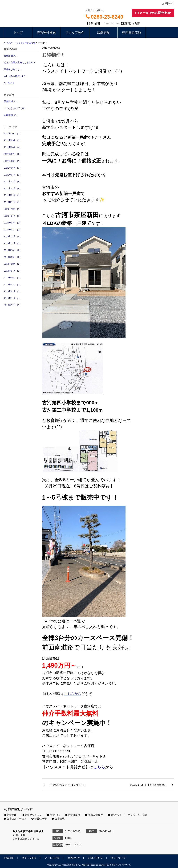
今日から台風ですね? (15, 76)
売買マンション (32, 815)
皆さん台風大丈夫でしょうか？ (20, 62)
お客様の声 (74, 858)
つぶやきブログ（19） (15, 108)
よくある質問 (52, 858)
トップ (18, 32)
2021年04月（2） (13, 175)
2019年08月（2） (13, 264)
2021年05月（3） (13, 168)
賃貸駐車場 (39, 819)
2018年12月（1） (13, 298)
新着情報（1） (11, 115)
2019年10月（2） (13, 250)
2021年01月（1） (13, 195)
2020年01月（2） (13, 230)
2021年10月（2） (13, 134)
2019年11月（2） (13, 243)
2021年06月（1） (13, 161)
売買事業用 (72, 815)
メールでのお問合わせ (153, 13)
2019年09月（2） (13, 257)
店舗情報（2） (11, 101)
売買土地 (53, 815)
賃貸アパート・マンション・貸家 (128, 815)
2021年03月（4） (13, 182)
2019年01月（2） (13, 291)
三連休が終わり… (13, 69)
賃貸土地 (58, 819)
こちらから (73, 694)
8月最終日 (9, 83)
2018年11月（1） (13, 305)
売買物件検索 (46, 32)
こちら (99, 767)
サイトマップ (118, 858)
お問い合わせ (95, 858)
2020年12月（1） (13, 202)
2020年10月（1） (13, 209)
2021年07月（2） (13, 154)
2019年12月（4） (13, 236)
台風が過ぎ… (11, 56)
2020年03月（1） (13, 223)
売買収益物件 (94, 815)
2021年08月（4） (13, 147)
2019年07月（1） (13, 271)
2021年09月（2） (13, 140)
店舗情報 (103, 32)
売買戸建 (10, 815)
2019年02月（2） (13, 285)
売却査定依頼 (132, 32)
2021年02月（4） (13, 188)
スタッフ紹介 (75, 32)
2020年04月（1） (13, 216)
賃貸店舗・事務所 (15, 819)
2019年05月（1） (13, 278)
